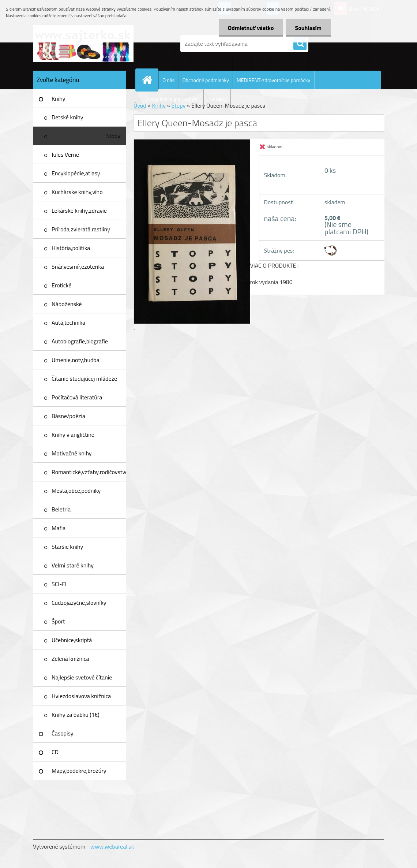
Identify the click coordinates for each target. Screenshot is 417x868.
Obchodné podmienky (206, 80)
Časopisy (63, 733)
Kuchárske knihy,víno (77, 192)
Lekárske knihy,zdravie (79, 211)
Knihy (58, 98)
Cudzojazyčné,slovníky (79, 603)
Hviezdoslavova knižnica (81, 696)
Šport (58, 621)
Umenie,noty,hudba (76, 360)
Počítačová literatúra (77, 397)
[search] (300, 44)
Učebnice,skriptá (72, 640)
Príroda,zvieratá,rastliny (81, 229)
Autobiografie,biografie (80, 341)
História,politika (71, 248)
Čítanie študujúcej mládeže (84, 379)
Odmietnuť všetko (251, 28)
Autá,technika (68, 323)
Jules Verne (65, 154)
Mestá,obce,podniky (76, 491)
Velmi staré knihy (73, 565)
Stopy (113, 136)
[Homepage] (150, 80)
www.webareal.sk (112, 846)
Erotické (61, 285)
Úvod (140, 105)
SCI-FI (59, 584)
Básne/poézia (68, 416)
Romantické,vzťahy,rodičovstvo (89, 472)
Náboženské (67, 304)
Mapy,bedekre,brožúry (79, 771)
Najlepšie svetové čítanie (82, 677)
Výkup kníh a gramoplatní (172, 99)
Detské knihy (67, 117)
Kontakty (217, 99)
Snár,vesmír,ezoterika (78, 267)
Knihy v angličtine (73, 435)
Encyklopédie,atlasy (76, 173)
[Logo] (83, 44)
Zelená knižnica (70, 659)
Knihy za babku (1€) (76, 715)
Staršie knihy (67, 547)
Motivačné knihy (72, 453)
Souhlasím (308, 28)
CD (55, 752)
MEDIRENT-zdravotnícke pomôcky (273, 80)
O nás (168, 80)
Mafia (59, 528)
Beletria (61, 509)
